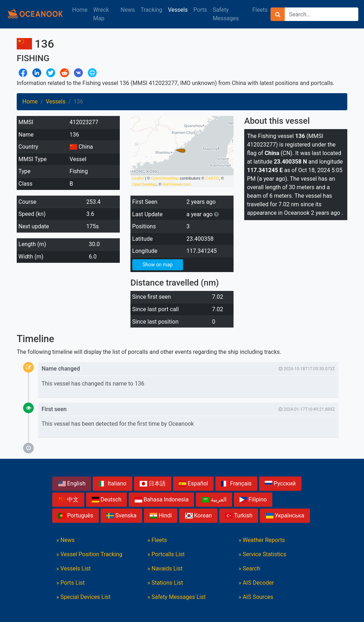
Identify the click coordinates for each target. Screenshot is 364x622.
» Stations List (165, 583)
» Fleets (157, 540)
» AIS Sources (256, 597)
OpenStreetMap (165, 178)
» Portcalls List (166, 554)
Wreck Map (101, 14)
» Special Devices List (83, 597)
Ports (200, 10)
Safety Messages (226, 14)
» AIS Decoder (256, 583)
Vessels (178, 10)
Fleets (260, 10)
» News (65, 540)
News (128, 10)
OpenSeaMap (144, 184)
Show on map (158, 265)
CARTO (212, 178)
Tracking (152, 10)
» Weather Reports (262, 540)
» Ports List (70, 583)
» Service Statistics (262, 554)
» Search (249, 568)
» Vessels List (73, 568)
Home (80, 10)
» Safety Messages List (177, 597)
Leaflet (138, 178)
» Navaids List (165, 568)
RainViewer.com (176, 184)
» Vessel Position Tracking (89, 554)
